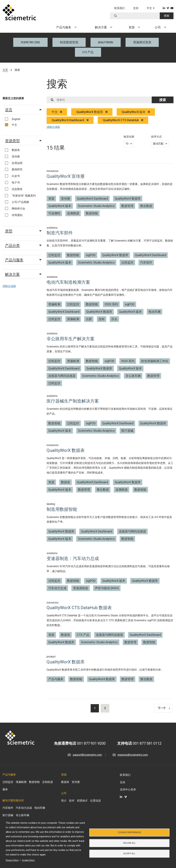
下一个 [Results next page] (164, 708)
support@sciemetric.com (87, 755)
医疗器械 (127, 431)
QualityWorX (106, 42)
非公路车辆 (133, 376)
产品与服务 (23, 260)
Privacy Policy (12, 860)
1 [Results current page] (95, 708)
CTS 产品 (88, 52)
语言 (23, 110)
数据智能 (92, 213)
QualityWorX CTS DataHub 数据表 (79, 608)
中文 (57, 112)
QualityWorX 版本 (136, 112)
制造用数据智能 (62, 509)
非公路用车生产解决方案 (71, 339)
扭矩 (102, 319)
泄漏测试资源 (142, 42)
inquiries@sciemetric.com (133, 755)
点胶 (89, 319)
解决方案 (23, 274)
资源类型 (23, 140)
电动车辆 (155, 312)
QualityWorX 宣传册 (66, 176)
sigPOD (91, 255)
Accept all (129, 854)
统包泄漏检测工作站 (155, 361)
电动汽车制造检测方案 (68, 282)
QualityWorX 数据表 (66, 450)
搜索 (167, 16)
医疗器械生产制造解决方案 (73, 401)
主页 (5, 70)
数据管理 (127, 206)
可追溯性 (54, 213)
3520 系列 (111, 304)
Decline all (129, 843)
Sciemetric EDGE (30, 42)
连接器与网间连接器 (62, 376)
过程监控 (54, 255)
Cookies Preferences (129, 832)
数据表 (66, 482)
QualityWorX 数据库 (92, 112)
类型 (23, 231)
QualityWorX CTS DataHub (123, 120)
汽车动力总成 (57, 588)
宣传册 (66, 198)
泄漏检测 (54, 304)
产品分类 (23, 245)
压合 (114, 319)
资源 (51, 198)
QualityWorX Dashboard (70, 120)
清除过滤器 (9, 286)
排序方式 (156, 137)
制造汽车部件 (60, 233)
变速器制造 (81, 588)
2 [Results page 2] (105, 708)
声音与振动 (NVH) (107, 588)
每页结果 (129, 137)
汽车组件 (146, 262)
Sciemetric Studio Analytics (96, 206)
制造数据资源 (69, 42)
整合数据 (146, 206)
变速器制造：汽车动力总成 (73, 558)
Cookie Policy (28, 860)
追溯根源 (73, 213)
